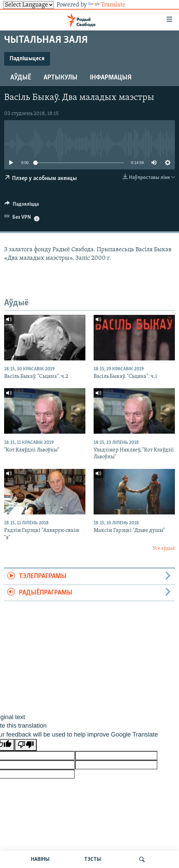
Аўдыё (21, 78)
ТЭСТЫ (93, 859)
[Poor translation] (26, 745)
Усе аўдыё (164, 548)
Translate (107, 5)
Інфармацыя (111, 78)
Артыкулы (61, 78)
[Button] (22, 206)
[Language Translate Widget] (28, 5)
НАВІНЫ (40, 859)
